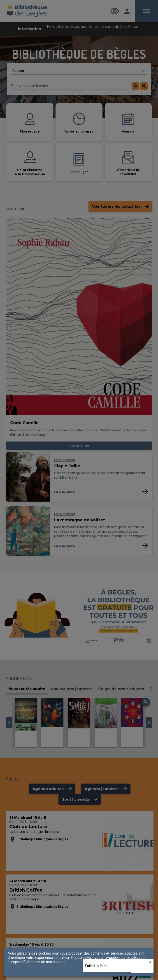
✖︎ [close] (150, 962)
